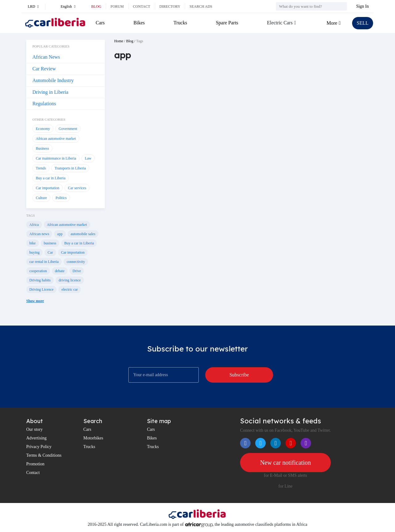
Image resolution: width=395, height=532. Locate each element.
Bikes (139, 23)
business (50, 243)
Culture (41, 198)
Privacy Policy (39, 447)
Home (119, 41)
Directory (170, 6)
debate (60, 271)
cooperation (38, 271)
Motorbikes (93, 438)
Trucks (180, 23)
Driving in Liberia (50, 92)
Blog (96, 6)
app (60, 234)
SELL (363, 23)
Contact (142, 6)
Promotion (35, 464)
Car (50, 252)
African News (46, 57)
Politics (61, 198)
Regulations (44, 104)
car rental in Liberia (44, 262)
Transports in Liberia (70, 168)
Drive (77, 271)
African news (39, 234)
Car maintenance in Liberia (56, 158)
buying (34, 252)
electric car (70, 289)
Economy (43, 129)
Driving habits (40, 280)
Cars (100, 23)
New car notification (285, 463)
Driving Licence (41, 289)
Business (42, 148)
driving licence (70, 280)
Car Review (44, 69)
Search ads (201, 6)
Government (68, 129)
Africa (34, 225)
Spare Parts (227, 23)
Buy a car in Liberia (51, 178)
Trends (41, 168)
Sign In (362, 6)
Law (88, 158)
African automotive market (56, 139)
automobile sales (83, 234)
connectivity (76, 262)
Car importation (48, 188)
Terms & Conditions (44, 455)
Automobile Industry (53, 80)
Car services (77, 188)
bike (33, 243)
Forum (117, 6)
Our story (34, 429)
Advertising (36, 438)
